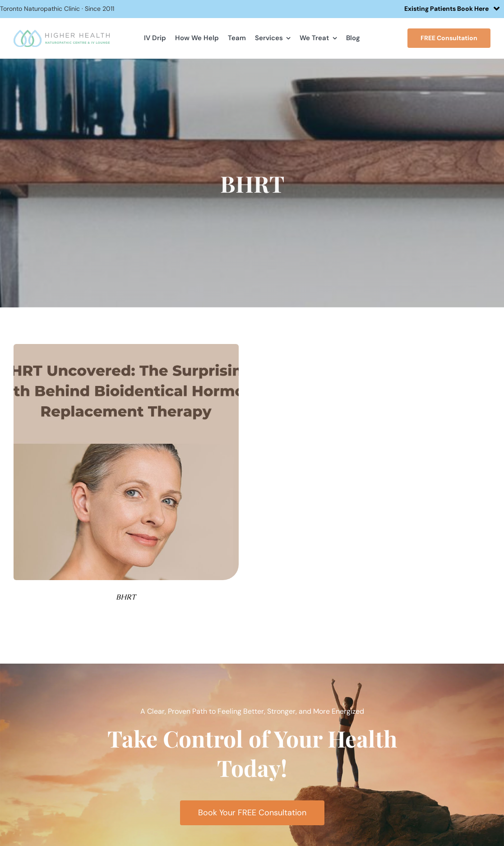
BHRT (126, 597)
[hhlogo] (62, 33)
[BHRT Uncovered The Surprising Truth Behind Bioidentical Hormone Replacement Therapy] (126, 347)
